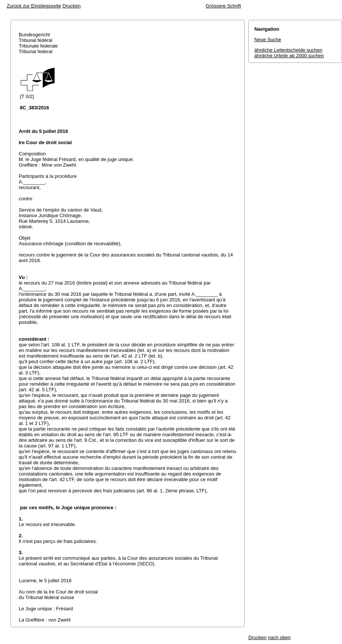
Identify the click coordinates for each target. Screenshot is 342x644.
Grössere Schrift (223, 6)
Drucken (72, 6)
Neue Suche (268, 40)
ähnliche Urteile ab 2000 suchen (289, 56)
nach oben (279, 637)
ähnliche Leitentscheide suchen (288, 50)
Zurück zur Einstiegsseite (34, 6)
